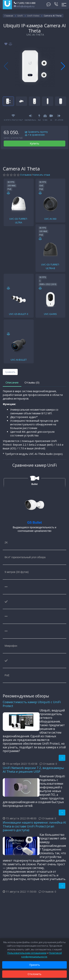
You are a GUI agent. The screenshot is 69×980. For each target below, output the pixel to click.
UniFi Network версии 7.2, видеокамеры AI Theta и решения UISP (33, 770)
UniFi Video (33, 16)
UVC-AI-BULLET (19, 360)
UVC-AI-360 (50, 219)
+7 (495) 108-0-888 (25, 3)
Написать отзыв (41, 175)
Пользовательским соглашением (27, 953)
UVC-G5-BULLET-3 (19, 314)
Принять (35, 965)
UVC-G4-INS (50, 314)
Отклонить (34, 974)
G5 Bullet (34, 523)
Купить (34, 143)
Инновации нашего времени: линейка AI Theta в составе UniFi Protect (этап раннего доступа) (34, 826)
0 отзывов (26, 175)
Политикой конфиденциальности (42, 955)
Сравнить (10, 372)
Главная (9, 16)
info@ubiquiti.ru (24, 6)
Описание (12, 382)
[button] (63, 66)
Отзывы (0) (32, 382)
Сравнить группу (36, 132)
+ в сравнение (35, 135)
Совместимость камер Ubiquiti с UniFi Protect (32, 704)
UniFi (20, 16)
